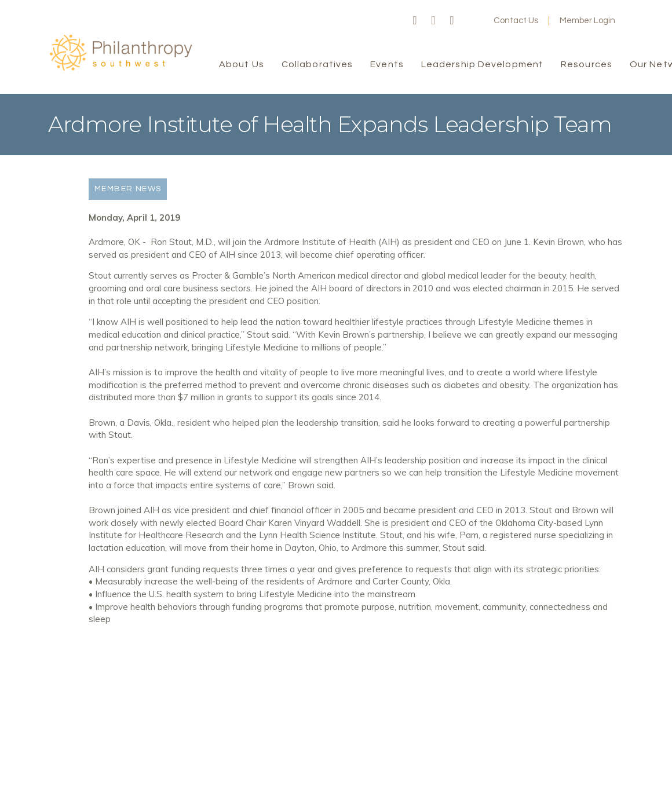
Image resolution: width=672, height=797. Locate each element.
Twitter (433, 21)
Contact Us (516, 21)
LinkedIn (452, 21)
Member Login (587, 21)
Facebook (415, 21)
